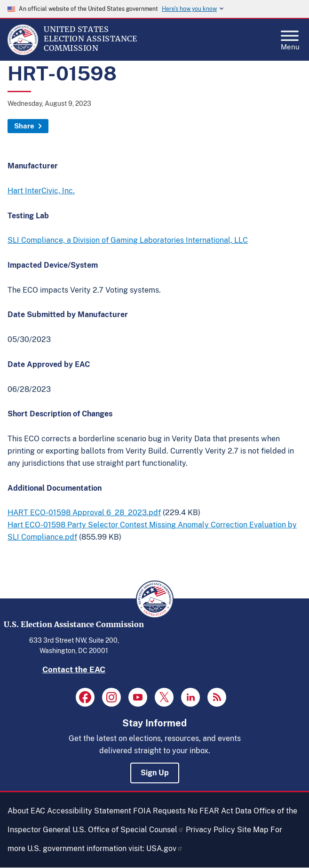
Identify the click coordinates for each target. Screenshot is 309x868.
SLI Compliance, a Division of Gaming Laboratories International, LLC (128, 240)
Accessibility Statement (89, 811)
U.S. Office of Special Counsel (128, 830)
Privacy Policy (210, 830)
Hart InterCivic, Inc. (41, 191)
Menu (290, 38)
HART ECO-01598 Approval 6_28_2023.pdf (84, 513)
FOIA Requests (159, 811)
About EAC (26, 811)
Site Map (253, 830)
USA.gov (165, 848)
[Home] (23, 53)
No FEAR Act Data (220, 811)
